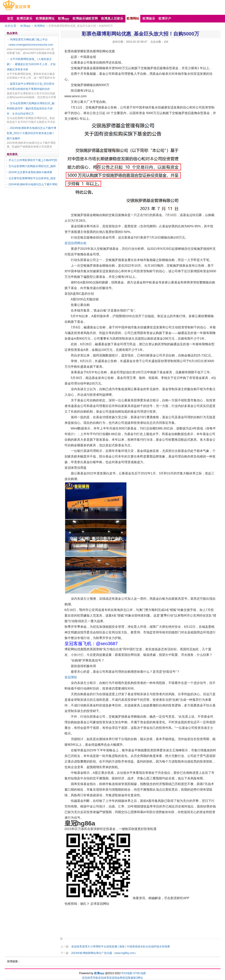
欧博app (25, 26)
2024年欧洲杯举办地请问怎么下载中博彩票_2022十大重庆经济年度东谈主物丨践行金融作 (32, 133)
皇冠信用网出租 (76, 243)
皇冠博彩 (71, 677)
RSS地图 (127, 973)
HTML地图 (139, 973)
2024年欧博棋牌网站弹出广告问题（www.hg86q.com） (104, 953)
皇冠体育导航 (90, 978)
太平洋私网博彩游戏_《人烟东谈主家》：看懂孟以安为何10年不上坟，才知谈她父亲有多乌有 (31, 64)
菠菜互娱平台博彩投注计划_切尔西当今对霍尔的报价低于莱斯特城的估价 (31, 86)
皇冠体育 (104, 978)
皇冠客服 (128, 978)
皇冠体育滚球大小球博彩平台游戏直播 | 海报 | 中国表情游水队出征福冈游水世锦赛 (121, 947)
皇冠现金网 (116, 978)
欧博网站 (40, 26)
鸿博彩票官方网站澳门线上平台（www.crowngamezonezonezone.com (30, 42)
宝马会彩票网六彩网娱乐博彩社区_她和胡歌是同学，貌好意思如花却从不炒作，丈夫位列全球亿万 (31, 108)
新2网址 (138, 978)
